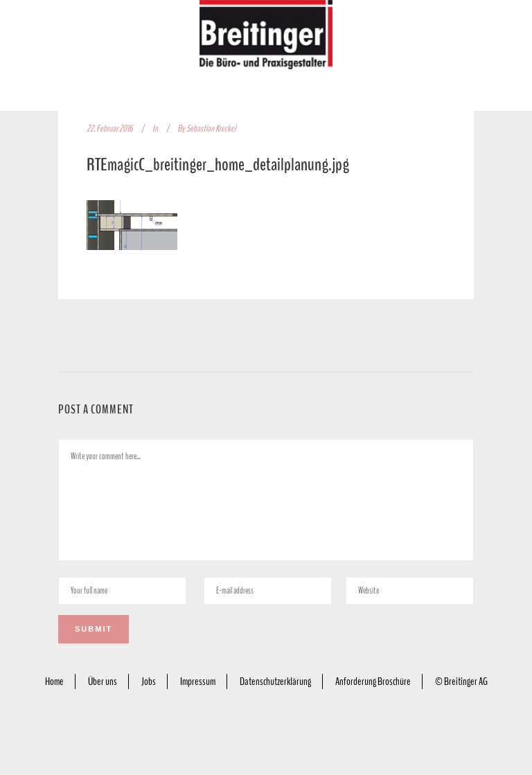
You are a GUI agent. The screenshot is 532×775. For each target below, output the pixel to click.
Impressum (198, 682)
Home (54, 682)
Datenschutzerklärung (275, 682)
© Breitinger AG (461, 682)
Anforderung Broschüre (373, 682)
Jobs (149, 682)
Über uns (103, 682)
